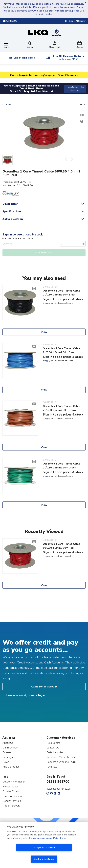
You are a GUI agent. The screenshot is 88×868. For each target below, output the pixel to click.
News (6, 762)
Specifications (12, 211)
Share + (83, 105)
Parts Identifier (55, 752)
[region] (44, 845)
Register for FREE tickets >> (75, 89)
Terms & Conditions (13, 796)
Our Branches (10, 748)
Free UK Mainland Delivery (68, 58)
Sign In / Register (77, 21)
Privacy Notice (11, 787)
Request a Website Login (61, 762)
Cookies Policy (11, 791)
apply (7, 238)
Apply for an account (44, 687)
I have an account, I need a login (25, 695)
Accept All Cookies (44, 847)
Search (30, 45)
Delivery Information (14, 782)
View (44, 332)
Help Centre (53, 743)
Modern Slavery (11, 806)
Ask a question (13, 219)
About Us (8, 743)
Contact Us (53, 748)
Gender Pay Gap (12, 801)
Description (10, 204)
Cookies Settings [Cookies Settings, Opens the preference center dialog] (44, 859)
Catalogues (9, 757)
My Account (55, 45)
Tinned (8, 105)
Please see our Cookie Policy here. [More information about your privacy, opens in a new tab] (47, 838)
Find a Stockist (11, 767)
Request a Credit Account (61, 757)
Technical (52, 767)
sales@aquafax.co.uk (58, 789)
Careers (7, 752)
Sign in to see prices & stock (23, 234)
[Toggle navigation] (6, 45)
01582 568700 (58, 782)
